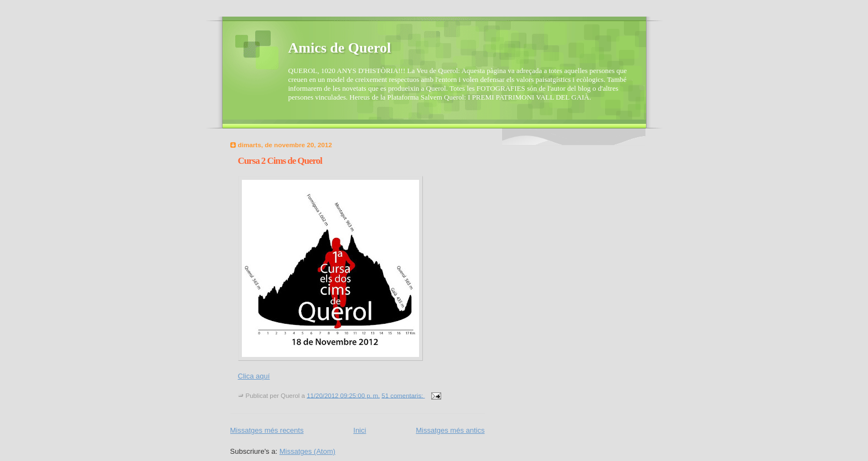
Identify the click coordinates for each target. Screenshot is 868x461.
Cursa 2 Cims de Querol (280, 161)
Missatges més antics (450, 430)
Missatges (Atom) (308, 451)
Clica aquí (254, 376)
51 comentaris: (403, 395)
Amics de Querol (340, 48)
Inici (360, 430)
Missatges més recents (267, 430)
